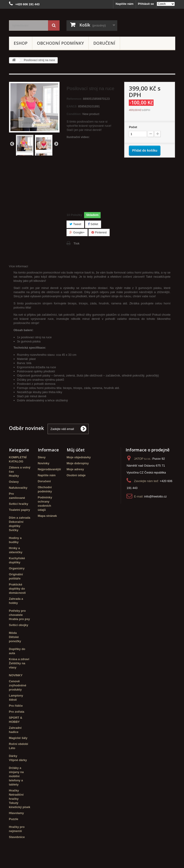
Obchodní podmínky (60, 43)
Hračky (14, 476)
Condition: (74, 114)
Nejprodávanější (49, 469)
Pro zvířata (17, 712)
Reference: (74, 99)
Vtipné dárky (18, 760)
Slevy (42, 457)
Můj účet (76, 450)
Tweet (75, 224)
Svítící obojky (19, 625)
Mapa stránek (47, 516)
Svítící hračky (19, 504)
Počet (133, 127)
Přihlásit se (146, 4)
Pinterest (99, 232)
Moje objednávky (79, 457)
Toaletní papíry (20, 510)
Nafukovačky (18, 488)
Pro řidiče (16, 706)
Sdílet (93, 224)
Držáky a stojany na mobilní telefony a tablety (16, 776)
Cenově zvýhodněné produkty (18, 685)
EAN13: (72, 106)
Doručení (104, 43)
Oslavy (14, 482)
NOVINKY (16, 675)
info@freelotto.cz (156, 496)
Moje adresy (75, 469)
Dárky (13, 756)
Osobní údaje (76, 475)
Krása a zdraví (19, 659)
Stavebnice (17, 837)
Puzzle (14, 819)
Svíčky (14, 530)
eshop (21, 43)
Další (56, 144)
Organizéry (17, 568)
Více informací (19, 266)
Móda (13, 633)
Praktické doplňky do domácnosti (17, 589)
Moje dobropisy (78, 463)
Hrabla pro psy (20, 619)
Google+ (77, 232)
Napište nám (125, 4)
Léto (12, 748)
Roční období (19, 744)
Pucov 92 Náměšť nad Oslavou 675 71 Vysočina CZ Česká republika (146, 466)
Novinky (44, 463)
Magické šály (18, 738)
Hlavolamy (17, 813)
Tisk (76, 243)
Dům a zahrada (20, 518)
